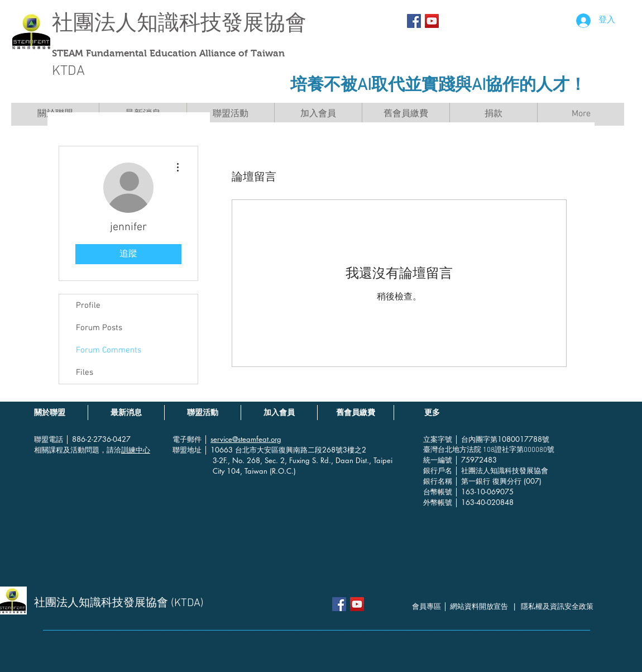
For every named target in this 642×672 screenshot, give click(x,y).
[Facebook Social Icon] (414, 21)
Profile (88, 306)
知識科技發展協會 (222, 23)
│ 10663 (219, 450)
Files (85, 373)
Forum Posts (99, 328)
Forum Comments (109, 350)
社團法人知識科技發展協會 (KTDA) (119, 603)
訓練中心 (136, 450)
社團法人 (94, 23)
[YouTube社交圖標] (432, 21)
